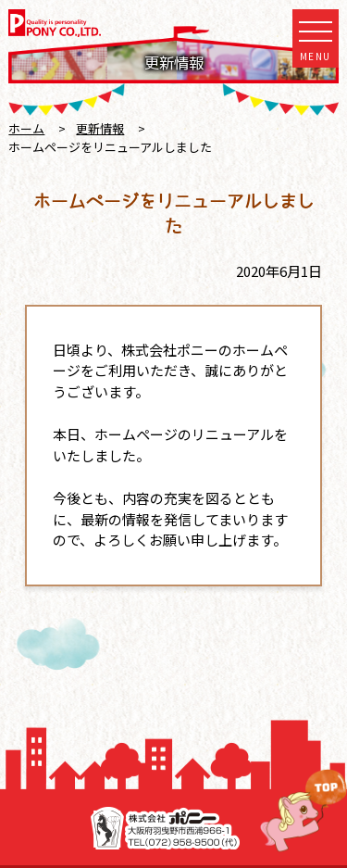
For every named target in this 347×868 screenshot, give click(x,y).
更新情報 (100, 128)
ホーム (26, 128)
